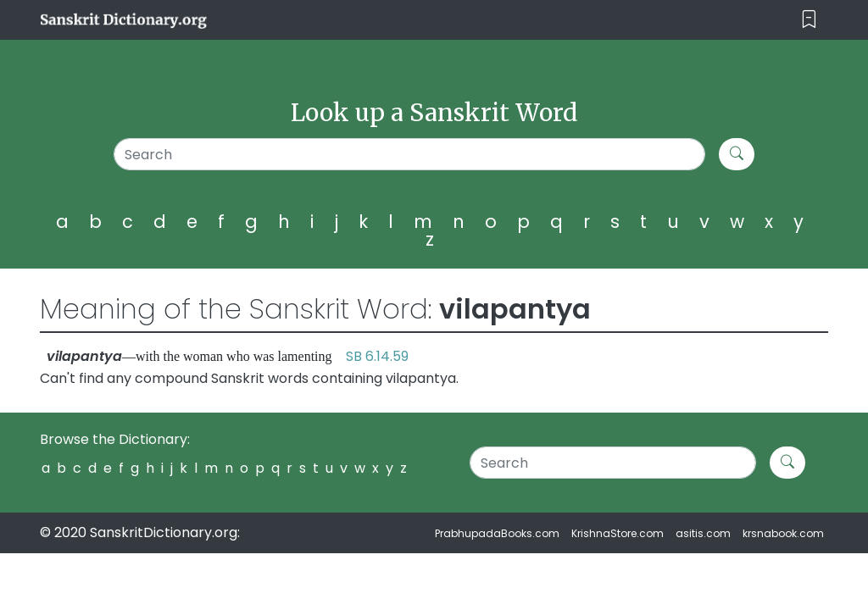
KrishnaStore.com (618, 533)
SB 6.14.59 (377, 356)
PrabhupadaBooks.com (497, 533)
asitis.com (703, 533)
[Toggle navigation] (809, 20)
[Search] (409, 154)
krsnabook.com (783, 533)
